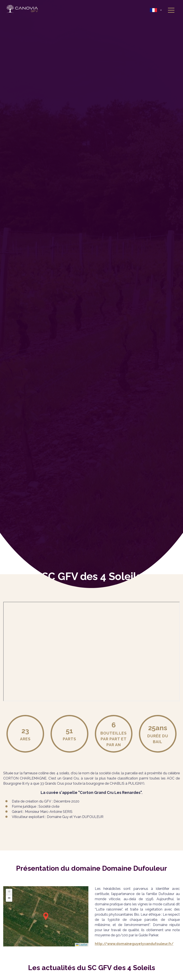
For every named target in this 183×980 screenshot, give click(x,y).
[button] (46, 916)
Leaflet (82, 945)
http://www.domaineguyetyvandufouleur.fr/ (134, 944)
